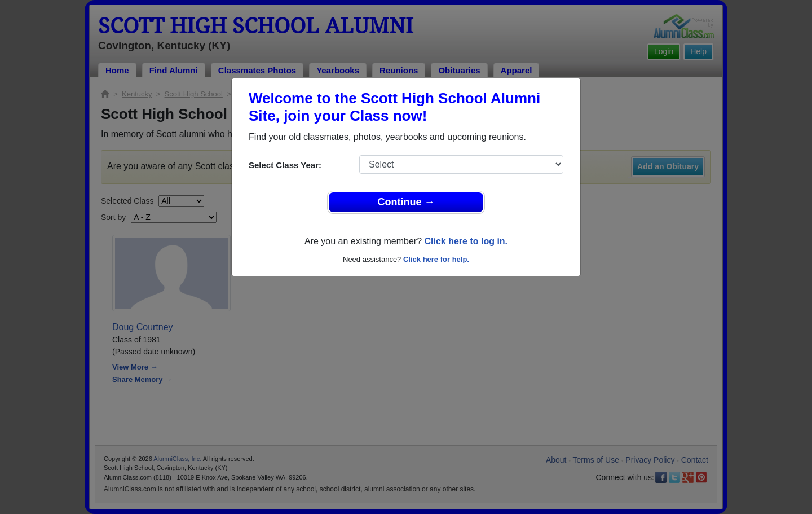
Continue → (406, 202)
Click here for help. (436, 259)
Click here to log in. (466, 241)
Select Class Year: (285, 165)
